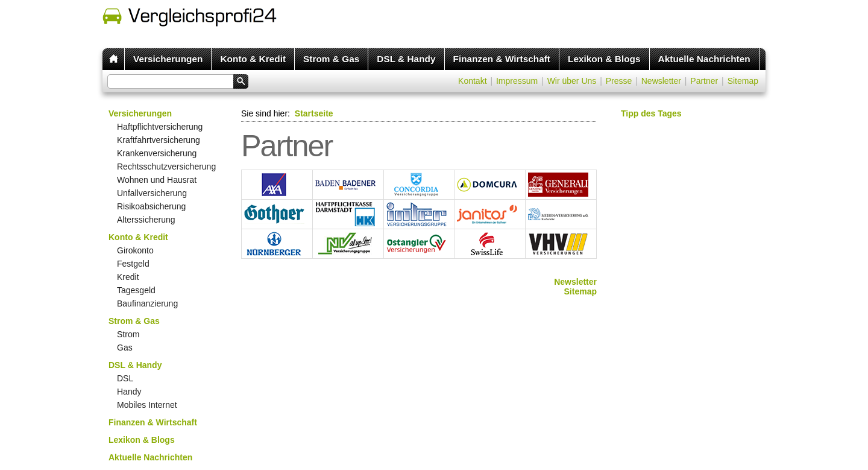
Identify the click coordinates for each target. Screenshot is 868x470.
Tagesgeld (136, 290)
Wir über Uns (572, 81)
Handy (129, 392)
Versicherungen (168, 59)
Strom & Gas (331, 59)
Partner (704, 81)
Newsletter (661, 81)
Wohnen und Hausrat (157, 180)
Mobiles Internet (147, 405)
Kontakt (472, 81)
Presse (619, 81)
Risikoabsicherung (151, 206)
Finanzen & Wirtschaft (502, 59)
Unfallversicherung (152, 193)
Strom (128, 334)
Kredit (128, 277)
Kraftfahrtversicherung (159, 140)
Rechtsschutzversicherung (166, 167)
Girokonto (135, 250)
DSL (125, 378)
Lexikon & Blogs (604, 59)
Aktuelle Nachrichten (704, 59)
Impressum (517, 81)
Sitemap (743, 81)
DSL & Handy (406, 59)
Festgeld (133, 264)
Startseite (314, 113)
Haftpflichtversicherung (160, 127)
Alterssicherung (146, 220)
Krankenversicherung (157, 153)
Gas (125, 348)
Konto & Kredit (253, 59)
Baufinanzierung (147, 303)
